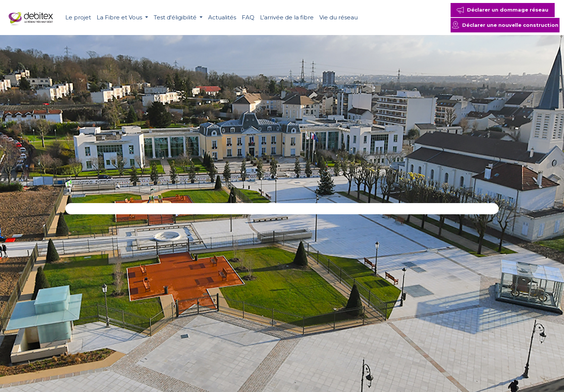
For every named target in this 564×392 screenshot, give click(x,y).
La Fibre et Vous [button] (120, 17)
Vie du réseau (339, 17)
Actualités (222, 17)
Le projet (78, 17)
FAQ (248, 17)
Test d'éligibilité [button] (176, 17)
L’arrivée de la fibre (287, 17)
